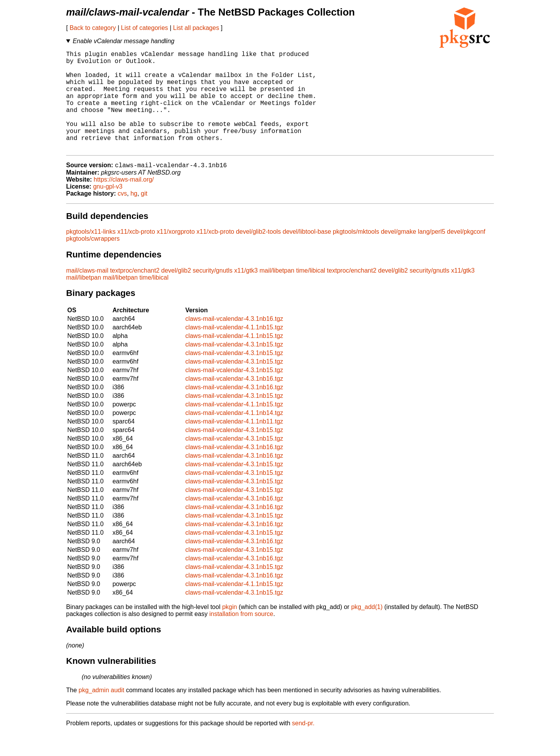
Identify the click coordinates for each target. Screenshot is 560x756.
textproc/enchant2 (135, 293)
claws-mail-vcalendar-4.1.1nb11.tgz (234, 444)
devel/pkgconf (466, 255)
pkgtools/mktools (356, 255)
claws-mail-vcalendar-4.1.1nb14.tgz (234, 436)
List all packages (196, 28)
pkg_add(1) (367, 630)
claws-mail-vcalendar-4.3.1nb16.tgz (234, 342)
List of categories (144, 28)
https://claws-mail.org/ (124, 202)
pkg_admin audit (101, 713)
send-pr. (303, 746)
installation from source (241, 637)
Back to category (93, 28)
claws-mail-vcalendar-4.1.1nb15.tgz (234, 350)
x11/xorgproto (176, 255)
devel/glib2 (176, 293)
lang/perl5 (432, 255)
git (144, 216)
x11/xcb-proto (136, 255)
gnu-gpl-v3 (108, 209)
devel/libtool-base (307, 255)
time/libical (311, 293)
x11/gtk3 (246, 293)
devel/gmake (398, 255)
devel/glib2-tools (259, 255)
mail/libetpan (277, 293)
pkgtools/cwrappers (93, 262)
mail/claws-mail (87, 293)
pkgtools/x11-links (91, 255)
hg (134, 216)
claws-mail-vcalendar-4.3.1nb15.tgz (234, 367)
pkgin (229, 630)
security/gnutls (213, 293)
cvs (122, 216)
